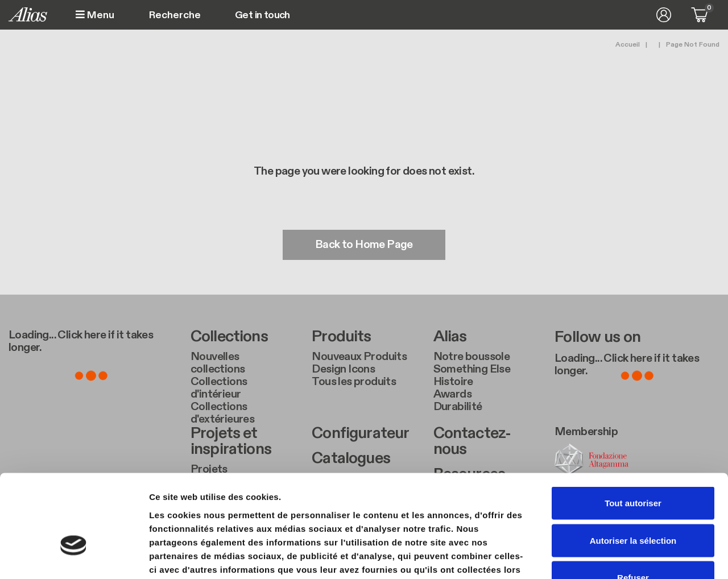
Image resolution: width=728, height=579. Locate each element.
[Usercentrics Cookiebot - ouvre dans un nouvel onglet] (74, 557)
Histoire (453, 382)
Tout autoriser (633, 430)
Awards (452, 394)
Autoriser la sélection (633, 467)
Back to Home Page (364, 245)
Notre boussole (472, 357)
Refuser (633, 504)
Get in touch (262, 15)
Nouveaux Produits (359, 357)
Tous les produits (354, 382)
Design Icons (343, 369)
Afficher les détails (626, 557)
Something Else (472, 369)
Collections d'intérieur (219, 388)
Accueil (628, 44)
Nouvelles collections (218, 363)
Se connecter (664, 15)
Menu (95, 15)
